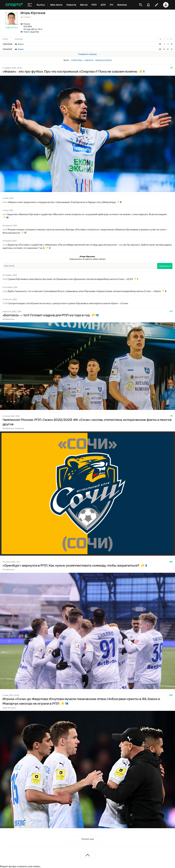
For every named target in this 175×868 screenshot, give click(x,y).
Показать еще (87, 839)
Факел (26, 32)
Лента (66, 60)
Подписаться (12, 28)
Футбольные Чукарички (13, 428)
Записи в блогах (103, 60)
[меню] (30, 5)
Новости (89, 60)
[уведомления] (148, 5)
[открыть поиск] (141, 5)
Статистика (77, 60)
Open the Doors (9, 708)
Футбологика (8, 319)
